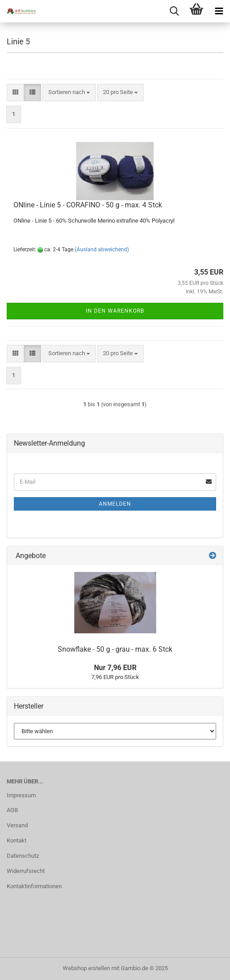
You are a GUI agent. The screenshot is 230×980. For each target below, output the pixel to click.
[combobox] (69, 92)
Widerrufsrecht (26, 871)
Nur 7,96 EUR (115, 668)
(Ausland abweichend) (102, 249)
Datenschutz (23, 856)
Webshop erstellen (86, 968)
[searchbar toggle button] (174, 11)
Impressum (21, 795)
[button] (15, 92)
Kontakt (17, 840)
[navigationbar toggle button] (219, 11)
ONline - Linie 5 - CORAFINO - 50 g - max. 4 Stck (88, 205)
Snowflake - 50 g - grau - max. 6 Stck (115, 649)
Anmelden (115, 504)
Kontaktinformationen (34, 886)
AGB (12, 810)
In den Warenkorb (115, 311)
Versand (17, 825)
